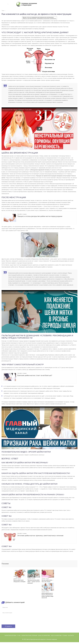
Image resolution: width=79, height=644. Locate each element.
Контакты (71, 641)
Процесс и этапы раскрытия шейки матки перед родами (40, 216)
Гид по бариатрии (56, 641)
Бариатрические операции (29, 641)
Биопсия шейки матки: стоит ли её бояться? (35, 375)
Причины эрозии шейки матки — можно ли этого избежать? (34, 582)
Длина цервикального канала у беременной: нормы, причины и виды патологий (47, 596)
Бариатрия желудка (11, 641)
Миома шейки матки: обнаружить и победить (19, 581)
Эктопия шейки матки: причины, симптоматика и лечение (40, 536)
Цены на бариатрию (44, 641)
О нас (19, 641)
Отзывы (65, 641)
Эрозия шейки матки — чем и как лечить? (47, 581)
